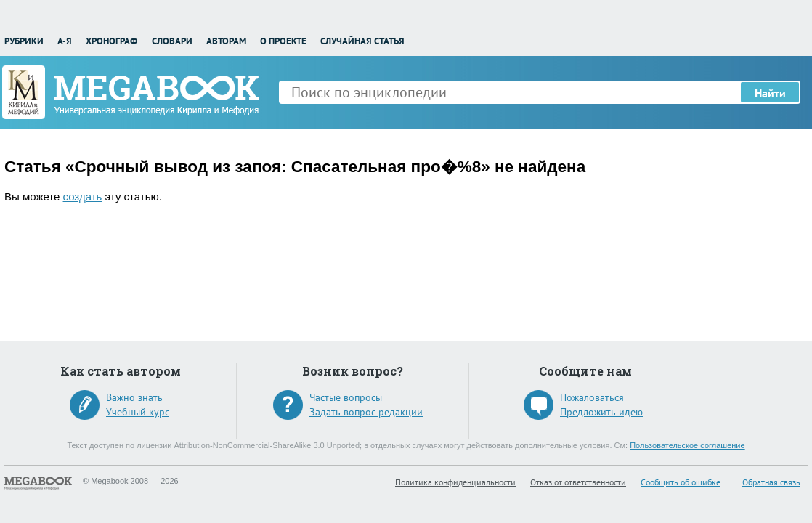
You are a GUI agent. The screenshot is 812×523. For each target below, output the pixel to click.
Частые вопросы (346, 397)
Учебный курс (138, 412)
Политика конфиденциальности (455, 482)
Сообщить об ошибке (681, 482)
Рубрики (24, 41)
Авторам (226, 41)
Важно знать (134, 397)
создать (83, 196)
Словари (172, 41)
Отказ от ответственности (578, 482)
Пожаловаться (592, 397)
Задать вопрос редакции (366, 412)
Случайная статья (362, 41)
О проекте (283, 41)
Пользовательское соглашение (687, 445)
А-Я (65, 41)
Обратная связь (771, 482)
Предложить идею (601, 412)
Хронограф (111, 41)
